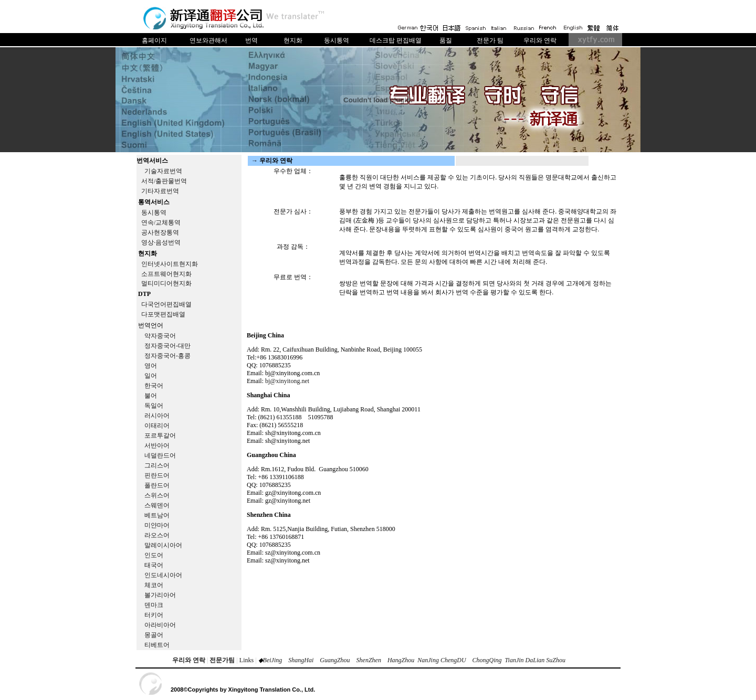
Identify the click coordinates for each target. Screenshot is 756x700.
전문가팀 (222, 660)
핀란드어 (157, 475)
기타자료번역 (160, 191)
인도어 (154, 555)
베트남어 (157, 515)
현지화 (293, 40)
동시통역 (337, 40)
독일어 (154, 406)
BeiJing (273, 660)
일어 (151, 376)
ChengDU (453, 660)
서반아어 (157, 446)
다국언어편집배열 (166, 304)
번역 (251, 40)
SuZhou (556, 660)
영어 (151, 366)
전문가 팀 (490, 40)
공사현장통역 (160, 232)
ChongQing (487, 660)
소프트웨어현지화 (166, 274)
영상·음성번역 (161, 242)
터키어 (154, 615)
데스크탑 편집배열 (396, 40)
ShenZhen (369, 660)
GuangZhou (335, 660)
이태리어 (157, 426)
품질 (446, 40)
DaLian (534, 660)
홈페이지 (154, 40)
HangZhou (401, 660)
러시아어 (157, 416)
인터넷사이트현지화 (170, 264)
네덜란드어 (160, 455)
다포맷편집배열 (163, 314)
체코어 (154, 585)
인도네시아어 (163, 575)
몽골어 (154, 635)
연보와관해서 (208, 40)
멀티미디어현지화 (166, 283)
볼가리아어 (160, 595)
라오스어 (157, 535)
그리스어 (157, 465)
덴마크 (154, 605)
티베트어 (157, 645)
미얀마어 (157, 525)
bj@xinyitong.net (287, 381)
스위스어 (157, 495)
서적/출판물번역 (164, 181)
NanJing (428, 660)
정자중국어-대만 (167, 346)
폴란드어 (157, 485)
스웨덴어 (157, 505)
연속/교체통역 (161, 222)
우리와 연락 (540, 40)
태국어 (154, 565)
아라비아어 (160, 625)
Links (246, 660)
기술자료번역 (163, 171)
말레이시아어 (163, 545)
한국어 (154, 386)
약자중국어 (160, 336)
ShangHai (301, 660)
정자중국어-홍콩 (167, 356)
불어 (151, 396)
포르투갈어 (160, 436)
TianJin (514, 660)
